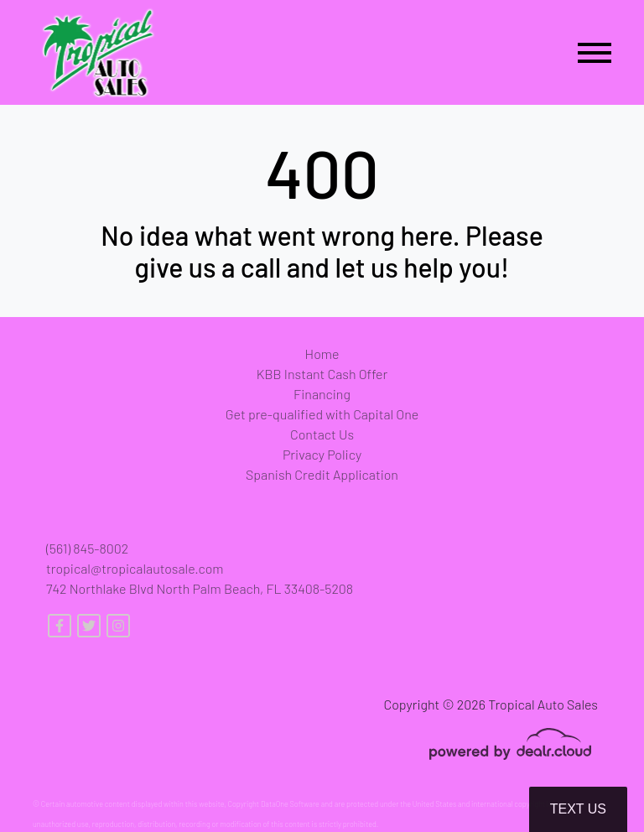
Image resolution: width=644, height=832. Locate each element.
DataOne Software (290, 804)
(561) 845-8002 (87, 548)
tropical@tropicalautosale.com (135, 568)
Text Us (578, 809)
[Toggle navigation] (595, 52)
